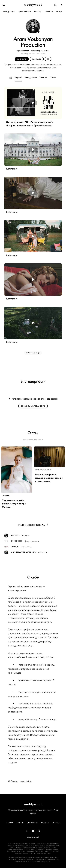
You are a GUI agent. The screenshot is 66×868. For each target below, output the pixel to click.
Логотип (56, 822)
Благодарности (29, 78)
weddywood (33, 804)
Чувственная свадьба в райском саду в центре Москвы (14, 504)
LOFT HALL (15, 535)
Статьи (41, 78)
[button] (62, 5)
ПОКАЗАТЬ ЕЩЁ (33, 353)
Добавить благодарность (33, 406)
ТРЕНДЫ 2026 (9, 12)
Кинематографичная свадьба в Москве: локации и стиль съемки (49, 478)
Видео (16, 78)
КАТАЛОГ (38, 12)
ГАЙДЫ (59, 12)
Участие (20, 822)
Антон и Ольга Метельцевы (24, 552)
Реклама (10, 822)
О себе (51, 78)
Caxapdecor (16, 541)
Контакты (37, 59)
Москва (46, 51)
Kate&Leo (15, 547)
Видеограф (36, 51)
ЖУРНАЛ (49, 12)
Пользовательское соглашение (19, 845)
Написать (22, 59)
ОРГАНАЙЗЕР (25, 12)
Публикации (33, 822)
